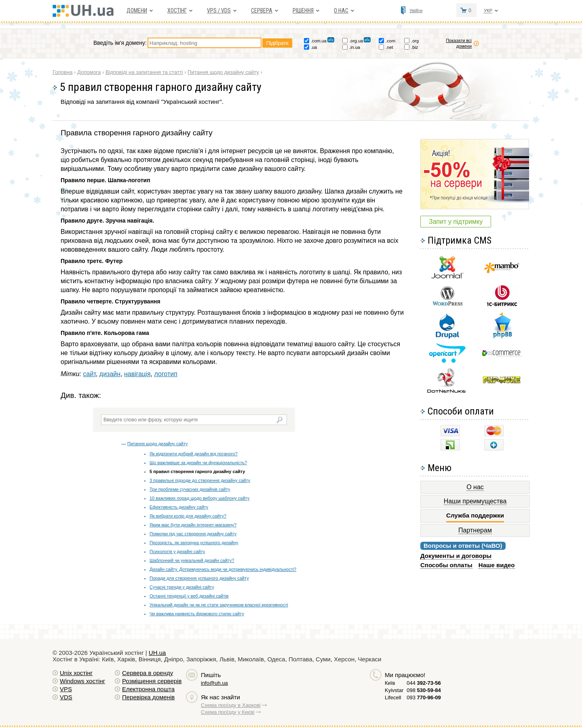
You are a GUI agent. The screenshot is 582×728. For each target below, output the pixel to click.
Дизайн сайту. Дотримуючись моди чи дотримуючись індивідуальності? (223, 569)
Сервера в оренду (148, 673)
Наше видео (497, 565)
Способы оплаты (446, 565)
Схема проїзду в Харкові (231, 705)
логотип (166, 374)
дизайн (110, 374)
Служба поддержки (475, 515)
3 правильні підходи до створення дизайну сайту (200, 480)
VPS (66, 689)
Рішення (303, 11)
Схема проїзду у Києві (228, 712)
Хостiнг (177, 11)
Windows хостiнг (82, 681)
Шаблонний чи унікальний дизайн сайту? (192, 560)
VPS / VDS (219, 11)
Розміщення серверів (152, 681)
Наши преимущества (475, 501)
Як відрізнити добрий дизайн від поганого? (194, 454)
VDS (66, 697)
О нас (341, 11)
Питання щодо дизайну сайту (158, 444)
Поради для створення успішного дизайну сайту (199, 578)
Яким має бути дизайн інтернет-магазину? (193, 525)
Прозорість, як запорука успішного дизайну (194, 543)
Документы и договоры (456, 556)
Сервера (262, 11)
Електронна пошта (148, 689)
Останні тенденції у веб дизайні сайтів (189, 596)
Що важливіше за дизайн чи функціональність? (198, 463)
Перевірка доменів (148, 697)
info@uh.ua (214, 683)
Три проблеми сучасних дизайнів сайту (190, 489)
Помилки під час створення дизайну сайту (193, 534)
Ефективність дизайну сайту (179, 507)
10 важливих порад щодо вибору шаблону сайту (199, 498)
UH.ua (157, 653)
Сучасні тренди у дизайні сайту (182, 587)
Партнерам (475, 530)
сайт (90, 374)
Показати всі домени (459, 43)
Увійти (416, 11)
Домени (137, 11)
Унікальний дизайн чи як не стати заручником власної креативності (219, 605)
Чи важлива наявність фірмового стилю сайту (197, 614)
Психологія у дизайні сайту (177, 551)
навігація (137, 374)
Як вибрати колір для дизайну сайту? (188, 516)
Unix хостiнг (76, 673)
